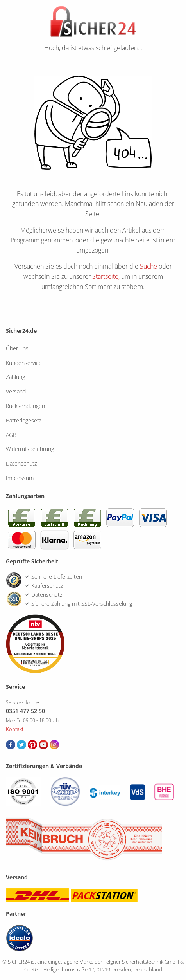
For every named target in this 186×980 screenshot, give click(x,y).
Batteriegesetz (24, 420)
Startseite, (106, 276)
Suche (148, 266)
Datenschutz (21, 463)
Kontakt (15, 729)
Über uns (17, 348)
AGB (11, 435)
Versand (16, 391)
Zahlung (15, 377)
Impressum (20, 478)
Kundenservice (24, 363)
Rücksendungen (25, 406)
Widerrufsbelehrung (30, 449)
